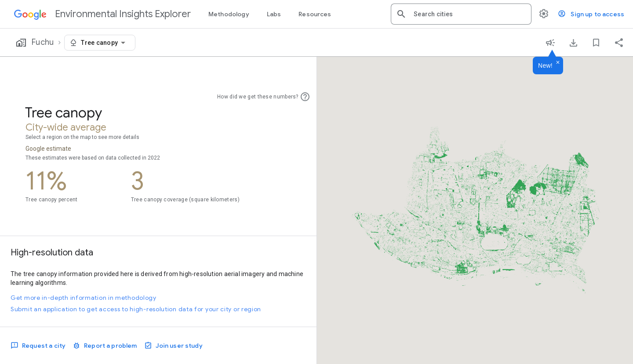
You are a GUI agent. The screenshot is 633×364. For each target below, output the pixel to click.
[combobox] (469, 14)
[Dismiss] (558, 63)
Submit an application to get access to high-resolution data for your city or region (136, 309)
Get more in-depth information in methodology (84, 298)
